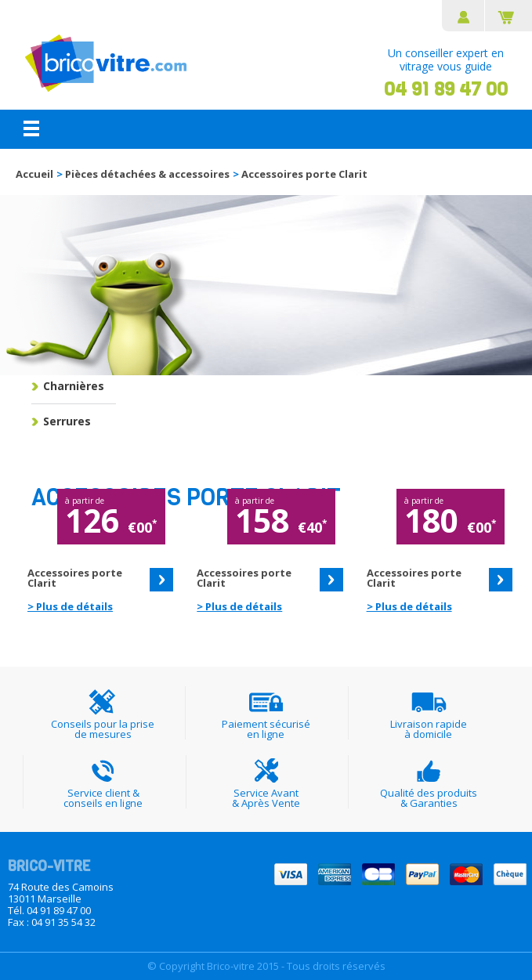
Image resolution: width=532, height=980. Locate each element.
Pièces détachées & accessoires (147, 174)
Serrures (67, 421)
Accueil (34, 174)
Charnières (74, 386)
